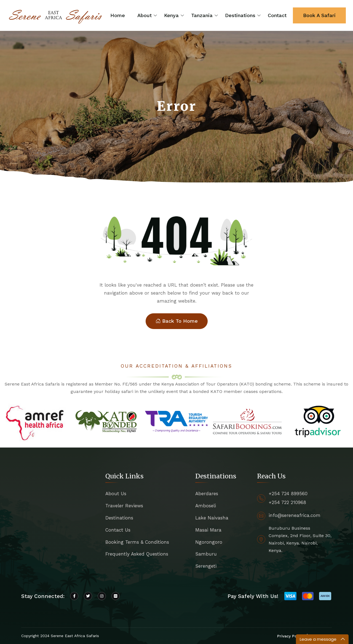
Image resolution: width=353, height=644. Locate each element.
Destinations (240, 15)
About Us (116, 494)
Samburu (206, 554)
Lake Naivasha (212, 518)
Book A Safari (319, 15)
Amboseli (206, 506)
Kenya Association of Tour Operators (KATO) (208, 384)
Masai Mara (208, 530)
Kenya (171, 15)
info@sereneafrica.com (295, 515)
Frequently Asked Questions (137, 554)
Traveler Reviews (124, 506)
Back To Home (177, 321)
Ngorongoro (209, 542)
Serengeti (206, 566)
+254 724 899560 (288, 494)
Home (118, 15)
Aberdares (207, 494)
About (145, 15)
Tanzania (202, 15)
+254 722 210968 (287, 502)
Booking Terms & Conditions (137, 542)
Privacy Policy (290, 636)
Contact (277, 15)
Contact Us (118, 530)
